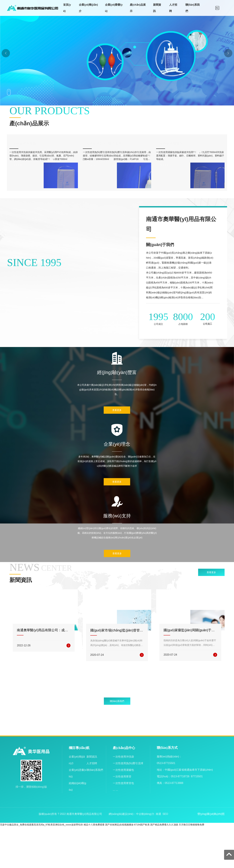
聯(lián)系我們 (95, 813)
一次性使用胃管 (122, 819)
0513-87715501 (166, 806)
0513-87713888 (174, 826)
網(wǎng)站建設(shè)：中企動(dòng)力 (131, 857)
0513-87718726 (180, 819)
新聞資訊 (92, 799)
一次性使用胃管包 (123, 826)
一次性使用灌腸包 (176, 143)
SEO (165, 857)
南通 (158, 857)
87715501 (197, 819)
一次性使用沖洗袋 (29, 143)
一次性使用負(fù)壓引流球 (108, 143)
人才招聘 (92, 806)
